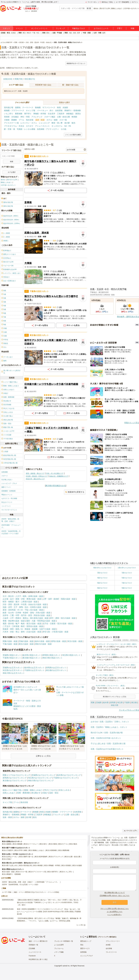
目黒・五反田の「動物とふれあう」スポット (109, 727)
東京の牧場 (53, 844)
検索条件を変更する (75, 492)
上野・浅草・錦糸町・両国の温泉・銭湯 (59, 599)
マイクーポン (91, 2)
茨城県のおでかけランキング (44, 775)
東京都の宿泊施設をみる (56, 486)
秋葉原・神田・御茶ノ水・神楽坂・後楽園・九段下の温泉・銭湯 (29, 629)
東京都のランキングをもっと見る (115, 697)
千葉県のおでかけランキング (65, 778)
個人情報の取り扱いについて (115, 893)
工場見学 (61, 114)
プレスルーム (59, 948)
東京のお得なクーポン (10, 857)
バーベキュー (42, 110)
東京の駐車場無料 (41, 857)
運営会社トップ (86, 941)
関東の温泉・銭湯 (10, 641)
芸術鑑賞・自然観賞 (8, 491)
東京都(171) (30, 79)
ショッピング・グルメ (9, 483)
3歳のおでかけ (127, 573)
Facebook (32, 956)
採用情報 (83, 952)
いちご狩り (9, 114)
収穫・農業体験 (23, 793)
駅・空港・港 (10, 129)
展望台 (78, 114)
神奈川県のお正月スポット (14, 673)
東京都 (134, 702)
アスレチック (37, 117)
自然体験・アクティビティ (48, 129)
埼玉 (38, 33)
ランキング (60, 28)
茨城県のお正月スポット (13, 668)
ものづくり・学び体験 (9, 498)
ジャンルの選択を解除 (73, 135)
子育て (120, 28)
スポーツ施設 (50, 117)
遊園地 (18, 107)
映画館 (74, 117)
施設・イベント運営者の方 (38, 941)
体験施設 (70, 114)
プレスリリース (111, 952)
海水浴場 (30, 120)
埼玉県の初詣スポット (71, 655)
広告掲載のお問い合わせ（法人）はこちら (115, 896)
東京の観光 (73, 844)
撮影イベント (6, 487)
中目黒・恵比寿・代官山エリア (37, 476)
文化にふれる (64, 790)
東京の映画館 (38, 865)
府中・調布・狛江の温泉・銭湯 (63, 618)
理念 (82, 945)
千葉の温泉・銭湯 (10, 644)
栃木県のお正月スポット (34, 668)
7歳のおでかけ (127, 583)
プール (21, 120)
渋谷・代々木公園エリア (55, 473)
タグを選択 (12, 172)
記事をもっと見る (43, 756)
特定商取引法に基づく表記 (38, 959)
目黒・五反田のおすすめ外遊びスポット (107, 749)
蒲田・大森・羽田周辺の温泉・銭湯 (41, 621)
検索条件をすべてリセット (76, 63)
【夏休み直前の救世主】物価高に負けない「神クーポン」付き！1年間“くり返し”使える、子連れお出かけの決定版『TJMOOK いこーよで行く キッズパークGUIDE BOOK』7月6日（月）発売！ (49, 902)
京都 (74, 33)
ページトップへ (131, 831)
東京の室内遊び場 (25, 865)
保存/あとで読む (106, 2)
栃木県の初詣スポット (32, 655)
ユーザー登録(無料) (122, 2)
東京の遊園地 (7, 844)
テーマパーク (28, 107)
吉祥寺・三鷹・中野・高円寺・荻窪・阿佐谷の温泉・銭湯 (26, 615)
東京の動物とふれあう (36, 850)
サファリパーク (49, 107)
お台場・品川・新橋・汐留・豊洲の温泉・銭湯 (22, 599)
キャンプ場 (31, 110)
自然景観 (59, 110)
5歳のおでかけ (127, 578)
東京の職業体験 (64, 850)
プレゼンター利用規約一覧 (64, 941)
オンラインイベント (39, 28)
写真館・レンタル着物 (26, 129)
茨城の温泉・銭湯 (26, 641)
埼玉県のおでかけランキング (40, 778)
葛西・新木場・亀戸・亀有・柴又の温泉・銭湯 (22, 624)
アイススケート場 (11, 123)
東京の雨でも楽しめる (10, 865)
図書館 (14, 120)
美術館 (7, 117)
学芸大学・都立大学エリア (35, 479)
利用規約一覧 (33, 945)
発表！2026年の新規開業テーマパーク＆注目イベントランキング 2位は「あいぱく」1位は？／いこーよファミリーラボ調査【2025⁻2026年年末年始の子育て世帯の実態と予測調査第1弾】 (49, 912)
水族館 (65, 107)
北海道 (13, 33)
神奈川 (29, 33)
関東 (20, 33)
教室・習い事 (57, 123)
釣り (52, 110)
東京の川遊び (7, 859)
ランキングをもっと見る (129, 710)
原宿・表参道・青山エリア (35, 473)
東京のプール (63, 844)
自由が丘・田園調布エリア (59, 476)
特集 (133, 28)
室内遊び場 (9, 107)
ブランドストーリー (113, 941)
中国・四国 (87, 33)
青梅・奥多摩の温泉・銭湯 (14, 621)
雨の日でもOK (105, 8)
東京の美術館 (66, 865)
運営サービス (85, 948)
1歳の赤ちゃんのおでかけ (127, 568)
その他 (63, 129)
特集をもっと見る (132, 423)
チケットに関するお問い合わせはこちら (115, 909)
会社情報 (109, 948)
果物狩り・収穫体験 (73, 110)
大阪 (70, 33)
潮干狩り (28, 114)
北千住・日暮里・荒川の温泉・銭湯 (57, 624)
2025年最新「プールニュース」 (11, 526)
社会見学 (52, 114)
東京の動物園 (18, 844)
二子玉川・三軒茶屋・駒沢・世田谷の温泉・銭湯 (23, 626)
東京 (24, 33)
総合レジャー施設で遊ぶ (13, 790)
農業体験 (19, 114)
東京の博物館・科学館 (52, 865)
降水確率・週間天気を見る (128, 317)
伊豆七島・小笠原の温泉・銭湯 (55, 632)
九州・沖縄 (97, 33)
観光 (73, 123)
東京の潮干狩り (53, 872)
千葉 (34, 33)
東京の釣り (43, 844)
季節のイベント (7, 495)
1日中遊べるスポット (131, 8)
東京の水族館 (77, 865)
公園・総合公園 (63, 117)
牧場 (59, 107)
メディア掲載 (59, 952)
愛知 (48, 33)
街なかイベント (7, 502)
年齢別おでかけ (79, 28)
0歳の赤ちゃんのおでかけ (102, 568)
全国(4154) (8, 79)
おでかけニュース (101, 28)
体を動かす (36, 793)
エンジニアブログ (87, 956)
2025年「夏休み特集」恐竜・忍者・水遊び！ (10, 520)
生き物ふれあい (7, 480)
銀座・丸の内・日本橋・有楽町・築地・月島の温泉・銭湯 (26, 613)
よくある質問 (59, 945)
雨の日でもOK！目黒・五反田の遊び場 (107, 733)
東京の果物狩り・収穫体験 (11, 874)
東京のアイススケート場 (37, 872)
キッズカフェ (57, 126)
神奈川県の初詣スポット (52, 658)
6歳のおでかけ (102, 583)
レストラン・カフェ (29, 123)
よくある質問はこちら (115, 912)
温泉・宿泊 (54, 793)
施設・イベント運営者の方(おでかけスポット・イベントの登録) (37, 892)
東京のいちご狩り (66, 872)
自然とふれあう (9, 793)
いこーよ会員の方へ (115, 915)
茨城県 (99, 702)
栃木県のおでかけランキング (69, 775)
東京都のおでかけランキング (15, 781)
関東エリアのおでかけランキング (16, 775)
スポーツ (5, 476)
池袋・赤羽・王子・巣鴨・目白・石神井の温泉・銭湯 (25, 607)
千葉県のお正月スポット (34, 670)
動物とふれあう (117, 8)
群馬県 (113, 702)
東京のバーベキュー (31, 844)
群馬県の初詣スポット (52, 655)
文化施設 (15, 117)
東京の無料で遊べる (26, 857)
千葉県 (127, 702)
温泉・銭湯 (40, 120)
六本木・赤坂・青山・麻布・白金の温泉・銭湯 (22, 632)
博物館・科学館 (40, 114)
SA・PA (68, 126)
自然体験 (5, 472)
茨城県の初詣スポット (12, 655)
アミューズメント (42, 126)
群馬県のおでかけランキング (15, 778)
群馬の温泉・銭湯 (59, 641)
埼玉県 (120, 702)
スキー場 (63, 120)
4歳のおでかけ (102, 578)
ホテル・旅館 (52, 120)
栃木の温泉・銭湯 (42, 641)
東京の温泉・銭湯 (26, 644)
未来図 (108, 945)
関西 (66, 33)
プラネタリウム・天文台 (14, 126)
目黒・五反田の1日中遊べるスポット (106, 738)
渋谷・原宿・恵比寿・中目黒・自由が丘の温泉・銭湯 (25, 604)
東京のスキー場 (22, 872)
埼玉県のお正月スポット (13, 670)
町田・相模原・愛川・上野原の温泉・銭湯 (20, 602)
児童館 (7, 120)
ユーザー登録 (7, 892)
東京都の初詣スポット (32, 658)
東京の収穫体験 (51, 850)
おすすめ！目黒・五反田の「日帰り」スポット (110, 722)
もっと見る (80, 925)
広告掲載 (32, 948)
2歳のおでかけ (102, 573)
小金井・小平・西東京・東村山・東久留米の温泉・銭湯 (26, 618)
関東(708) (19, 79)
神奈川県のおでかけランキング (41, 781)
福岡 (104, 33)
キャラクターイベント (9, 510)
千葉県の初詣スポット (12, 658)
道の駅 (67, 123)
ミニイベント (6, 506)
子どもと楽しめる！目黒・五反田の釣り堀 (108, 744)
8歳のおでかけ (102, 588)
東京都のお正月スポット (56, 670)
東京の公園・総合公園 (72, 857)
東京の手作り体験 (21, 850)
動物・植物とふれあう (34, 790)
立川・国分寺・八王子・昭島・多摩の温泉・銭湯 (23, 596)
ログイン (135, 2)
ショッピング (44, 123)
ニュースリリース (35, 952)
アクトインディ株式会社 (107, 937)
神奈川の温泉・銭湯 (43, 644)
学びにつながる (51, 790)
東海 (44, 33)
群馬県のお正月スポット (56, 668)
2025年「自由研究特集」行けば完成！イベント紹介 (11, 532)
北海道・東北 (5, 33)
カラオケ (30, 126)
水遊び (45, 793)
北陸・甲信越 (57, 33)
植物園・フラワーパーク (14, 110)
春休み (96, 8)
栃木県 (106, 702)
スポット (6, 28)
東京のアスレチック (56, 857)
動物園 (38, 107)
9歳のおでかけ (127, 588)
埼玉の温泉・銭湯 (75, 641)
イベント (19, 28)
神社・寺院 (25, 117)
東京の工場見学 (7, 850)
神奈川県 (115, 705)
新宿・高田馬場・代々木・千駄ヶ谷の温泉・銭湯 (23, 610)
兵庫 (78, 33)
